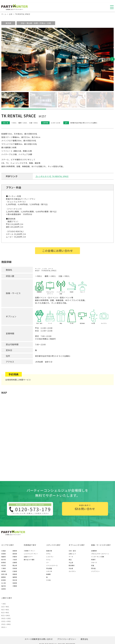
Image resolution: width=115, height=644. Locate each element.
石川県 (3, 583)
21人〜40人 (5, 607)
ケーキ (71, 557)
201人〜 (4, 627)
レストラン (50, 557)
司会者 (71, 568)
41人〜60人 (5, 610)
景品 (70, 560)
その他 (48, 580)
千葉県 (3, 568)
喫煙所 (93, 560)
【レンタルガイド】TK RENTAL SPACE (52, 176)
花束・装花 (72, 551)
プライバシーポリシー (67, 639)
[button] (112, 59)
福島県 (3, 557)
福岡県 (15, 577)
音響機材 (94, 551)
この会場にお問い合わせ (58, 251)
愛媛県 (15, 551)
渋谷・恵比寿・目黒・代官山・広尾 (36, 23)
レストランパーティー (31, 554)
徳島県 (15, 574)
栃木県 (3, 560)
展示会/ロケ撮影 (29, 560)
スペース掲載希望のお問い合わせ (39, 639)
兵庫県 (15, 562)
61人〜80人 (5, 612)
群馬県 (3, 562)
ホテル (48, 554)
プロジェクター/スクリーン (100, 554)
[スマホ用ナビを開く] (112, 7)
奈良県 (15, 568)
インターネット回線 (98, 557)
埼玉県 (3, 565)
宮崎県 (15, 583)
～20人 (4, 604)
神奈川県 (4, 574)
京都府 (15, 557)
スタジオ (49, 571)
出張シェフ (72, 554)
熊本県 (15, 580)
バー (48, 562)
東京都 (8, 23)
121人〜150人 (6, 621)
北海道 (3, 551)
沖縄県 (15, 586)
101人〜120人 (6, 618)
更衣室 (93, 568)
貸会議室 (49, 568)
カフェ (48, 560)
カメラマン (72, 571)
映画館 (48, 574)
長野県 (3, 589)
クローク (94, 562)
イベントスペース (52, 565)
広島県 (15, 571)
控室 (93, 565)
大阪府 (15, 560)
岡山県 (15, 565)
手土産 (71, 562)
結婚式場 (49, 551)
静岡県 (3, 577)
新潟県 (3, 580)
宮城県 (3, 554)
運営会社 (84, 639)
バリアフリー (96, 571)
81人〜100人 (6, 615)
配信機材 (72, 565)
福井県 (3, 586)
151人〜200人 (6, 624)
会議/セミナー (28, 557)
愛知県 (15, 554)
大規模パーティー (29, 551)
